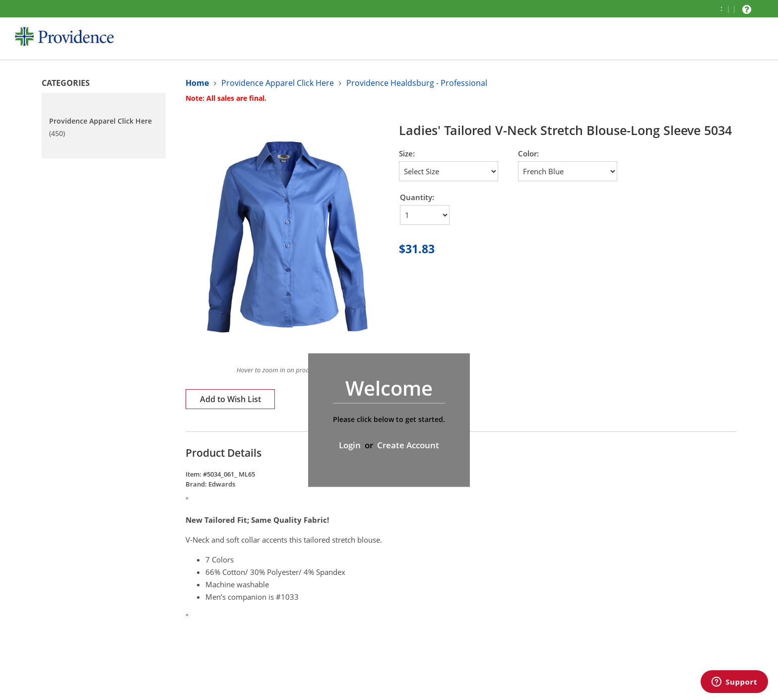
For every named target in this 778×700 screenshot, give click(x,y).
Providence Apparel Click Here (278, 83)
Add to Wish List (230, 399)
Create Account (408, 445)
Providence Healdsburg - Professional (417, 83)
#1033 (287, 597)
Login (350, 445)
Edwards (222, 484)
